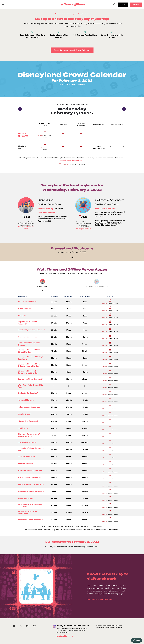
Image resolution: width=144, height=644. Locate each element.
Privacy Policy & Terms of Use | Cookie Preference (109, 628)
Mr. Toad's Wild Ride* (27, 456)
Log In (123, 5)
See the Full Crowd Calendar (100, 599)
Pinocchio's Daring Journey (30, 470)
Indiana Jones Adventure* (30, 407)
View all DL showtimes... (49, 213)
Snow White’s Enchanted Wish (31, 491)
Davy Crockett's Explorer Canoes (29, 344)
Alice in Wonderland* (27, 302)
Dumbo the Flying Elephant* (30, 379)
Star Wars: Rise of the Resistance (28, 513)
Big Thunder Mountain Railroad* (28, 323)
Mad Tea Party (24, 428)
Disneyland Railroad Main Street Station (29, 351)
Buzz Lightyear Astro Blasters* (32, 330)
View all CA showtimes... (106, 208)
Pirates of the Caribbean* (30, 477)
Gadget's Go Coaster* (28, 393)
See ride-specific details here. (72, 160)
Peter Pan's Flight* (26, 463)
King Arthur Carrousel (28, 421)
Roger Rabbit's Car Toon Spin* (31, 484)
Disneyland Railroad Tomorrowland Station (28, 372)
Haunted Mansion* (26, 400)
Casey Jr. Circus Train (28, 337)
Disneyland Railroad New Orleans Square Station (29, 365)
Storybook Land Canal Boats (31, 520)
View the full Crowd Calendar (72, 85)
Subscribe (136, 5)
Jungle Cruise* (25, 414)
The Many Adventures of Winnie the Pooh (29, 435)
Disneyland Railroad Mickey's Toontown (31, 358)
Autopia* (22, 316)
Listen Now (65, 636)
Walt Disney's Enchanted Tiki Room (31, 386)
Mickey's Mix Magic (46, 209)
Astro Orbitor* (25, 309)
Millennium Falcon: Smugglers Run (31, 449)
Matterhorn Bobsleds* (28, 442)
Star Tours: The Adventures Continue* (30, 506)
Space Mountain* (26, 498)
